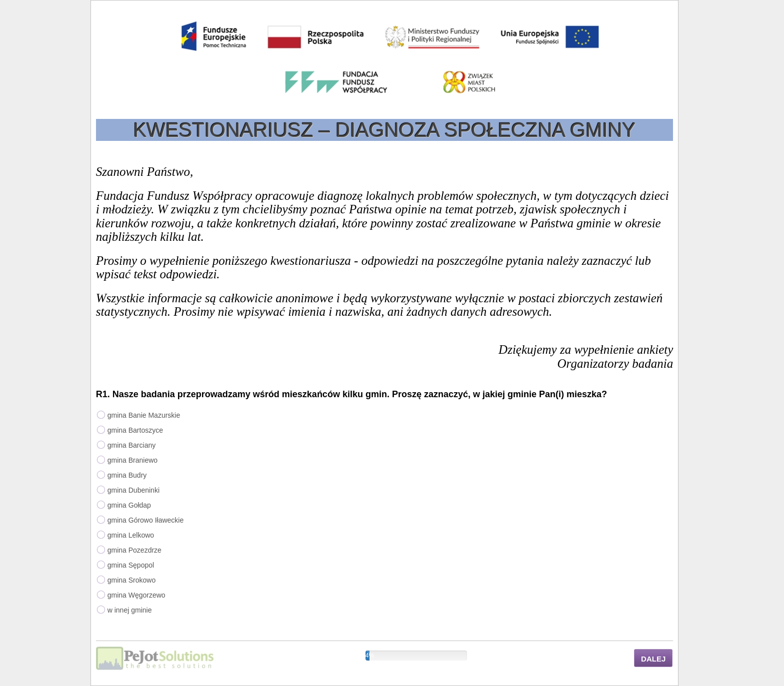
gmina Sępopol (131, 565)
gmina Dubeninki (133, 490)
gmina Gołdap (129, 505)
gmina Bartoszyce (135, 430)
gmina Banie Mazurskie (144, 415)
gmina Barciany (132, 445)
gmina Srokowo (132, 580)
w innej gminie (130, 610)
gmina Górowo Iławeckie (146, 520)
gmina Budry (127, 475)
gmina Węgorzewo (136, 595)
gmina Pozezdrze (134, 550)
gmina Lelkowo (131, 535)
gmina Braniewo (132, 460)
